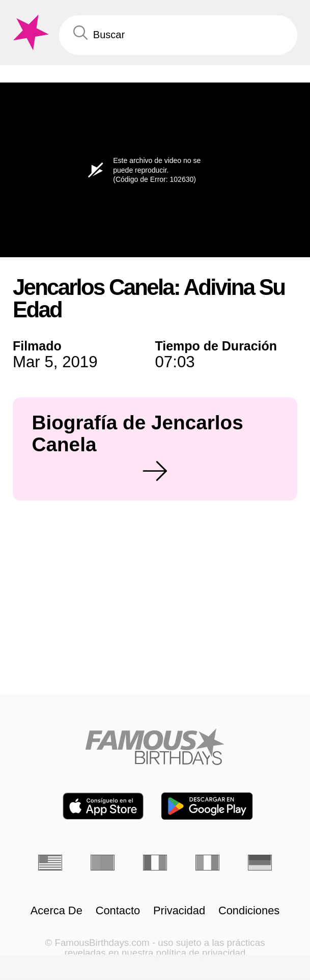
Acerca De (57, 911)
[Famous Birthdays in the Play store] (207, 806)
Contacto (118, 911)
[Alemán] (260, 863)
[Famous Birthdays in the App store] (103, 806)
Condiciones (249, 911)
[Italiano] (207, 863)
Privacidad (179, 911)
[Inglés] (50, 863)
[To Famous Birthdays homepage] (30, 33)
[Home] (155, 746)
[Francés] (155, 863)
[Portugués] (103, 863)
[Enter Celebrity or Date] (178, 35)
